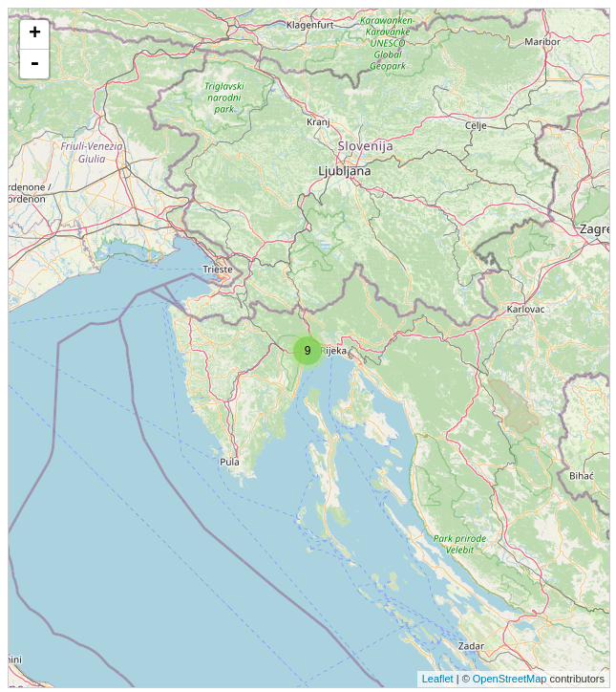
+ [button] (35, 34)
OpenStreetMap (510, 679)
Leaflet (438, 679)
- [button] (34, 64)
